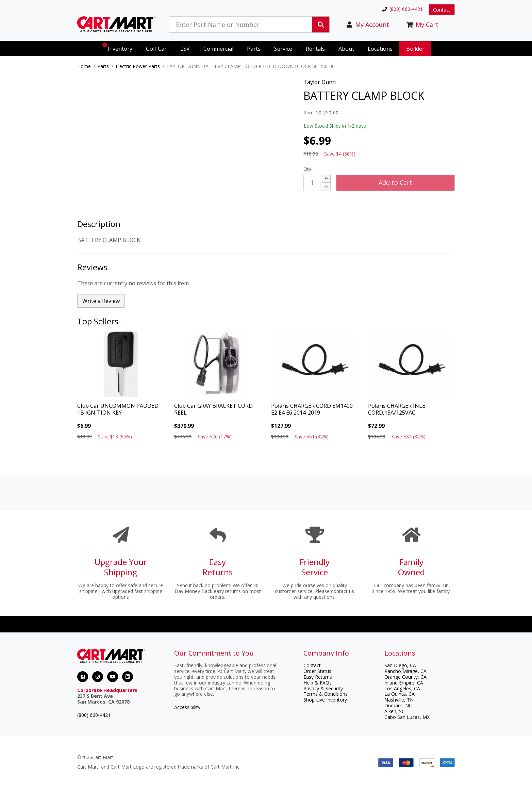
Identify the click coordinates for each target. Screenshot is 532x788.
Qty (307, 169)
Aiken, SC (395, 711)
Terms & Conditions (326, 694)
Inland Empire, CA (404, 683)
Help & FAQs (318, 683)
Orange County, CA (405, 677)
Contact (442, 10)
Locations (380, 49)
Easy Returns (318, 677)
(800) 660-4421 (94, 715)
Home (84, 66)
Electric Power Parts (138, 66)
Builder (415, 49)
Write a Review (101, 301)
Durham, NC (398, 705)
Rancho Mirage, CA (405, 671)
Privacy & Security (323, 688)
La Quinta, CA (400, 694)
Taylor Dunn (320, 82)
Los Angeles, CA (402, 688)
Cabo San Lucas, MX (407, 717)
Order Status (317, 671)
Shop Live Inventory (325, 700)
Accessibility (187, 707)
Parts (103, 66)
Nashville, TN (399, 700)
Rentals (315, 49)
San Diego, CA (400, 665)
